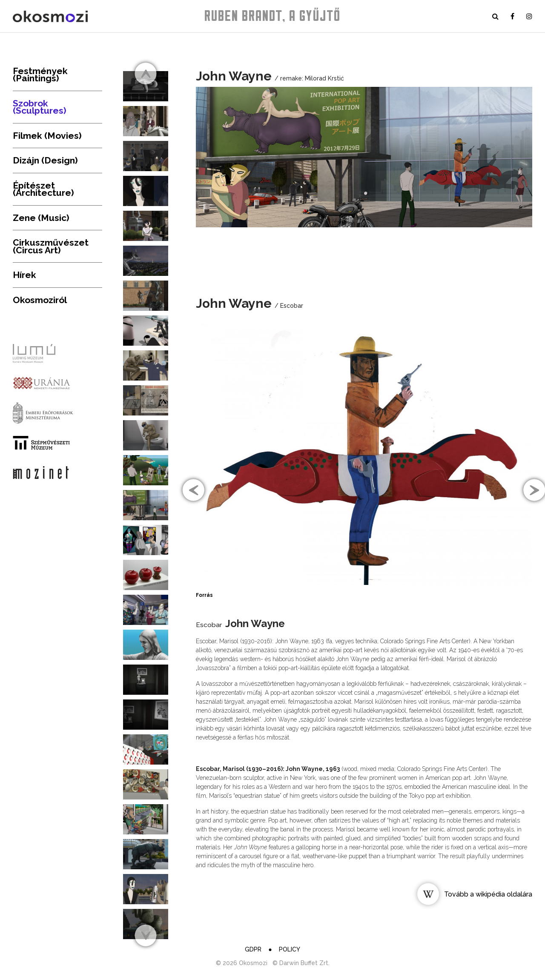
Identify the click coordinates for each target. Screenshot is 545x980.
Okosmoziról (40, 300)
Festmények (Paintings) (40, 75)
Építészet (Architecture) (43, 189)
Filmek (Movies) (47, 136)
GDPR (253, 949)
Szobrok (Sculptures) (40, 107)
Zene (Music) (41, 218)
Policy (290, 949)
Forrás (204, 595)
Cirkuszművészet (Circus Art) (51, 246)
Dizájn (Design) (45, 160)
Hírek (24, 275)
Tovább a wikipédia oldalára (488, 894)
